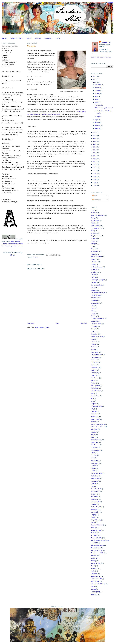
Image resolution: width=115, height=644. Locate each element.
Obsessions (94, 448)
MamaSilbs (94, 417)
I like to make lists (96, 355)
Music (93, 437)
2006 (95, 182)
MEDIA (29, 38)
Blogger (13, 255)
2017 (95, 150)
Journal (93, 380)
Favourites (94, 334)
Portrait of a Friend (97, 473)
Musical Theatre (96, 440)
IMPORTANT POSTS (17, 38)
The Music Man (96, 548)
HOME (4, 38)
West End (94, 574)
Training (94, 561)
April (97, 120)
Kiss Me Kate (95, 396)
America (94, 233)
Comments (96, 200)
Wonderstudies (99, 105)
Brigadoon (94, 269)
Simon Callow (95, 512)
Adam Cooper (95, 220)
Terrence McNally (96, 538)
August (97, 94)
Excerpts (94, 329)
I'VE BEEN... (48, 38)
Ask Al (93, 249)
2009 (95, 174)
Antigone (94, 239)
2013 (95, 162)
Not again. (31, 46)
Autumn (93, 254)
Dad (92, 306)
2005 (95, 185)
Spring (93, 522)
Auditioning (95, 251)
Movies (93, 435)
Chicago (93, 288)
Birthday (94, 259)
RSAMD (94, 484)
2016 (95, 153)
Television (94, 535)
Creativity (94, 300)
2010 (95, 171)
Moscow (94, 432)
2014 (95, 159)
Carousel (94, 282)
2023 (95, 132)
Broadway (94, 272)
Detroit (93, 313)
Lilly (92, 409)
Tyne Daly (94, 568)
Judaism (93, 383)
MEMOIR (38, 38)
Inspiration (94, 368)
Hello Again (95, 352)
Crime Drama (95, 303)
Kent (92, 393)
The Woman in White (97, 553)
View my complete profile (101, 57)
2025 (95, 79)
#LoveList (94, 213)
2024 (95, 82)
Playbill (93, 466)
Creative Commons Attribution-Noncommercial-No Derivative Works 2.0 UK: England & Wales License (12, 244)
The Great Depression (98, 545)
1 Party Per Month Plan (98, 215)
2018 (95, 147)
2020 (95, 141)
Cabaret (93, 275)
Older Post (84, 323)
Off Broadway (95, 450)
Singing (93, 515)
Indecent (94, 365)
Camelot (94, 277)
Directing (94, 316)
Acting (93, 218)
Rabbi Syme (95, 476)
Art (92, 246)
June (97, 99)
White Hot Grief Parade (98, 584)
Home (57, 323)
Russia (93, 486)
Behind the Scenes (96, 257)
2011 (95, 168)
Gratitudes (94, 347)
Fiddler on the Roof (97, 337)
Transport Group (96, 563)
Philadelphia (95, 460)
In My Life (94, 362)
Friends (93, 342)
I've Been (94, 360)
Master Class (95, 419)
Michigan (94, 429)
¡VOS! (93, 210)
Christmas (94, 290)
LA (92, 401)
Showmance (95, 509)
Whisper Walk (95, 581)
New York (94, 442)
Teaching (94, 533)
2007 (95, 179)
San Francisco (95, 491)
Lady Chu (94, 404)
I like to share (95, 357)
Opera (93, 453)
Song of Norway (96, 520)
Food (93, 339)
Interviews (94, 375)
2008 (95, 177)
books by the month (97, 267)
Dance (93, 308)
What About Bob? (96, 579)
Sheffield (94, 504)
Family (93, 331)
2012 (95, 165)
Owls (93, 458)
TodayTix (94, 558)
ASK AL (58, 38)
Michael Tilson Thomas (98, 427)
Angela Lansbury (96, 236)
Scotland (94, 494)
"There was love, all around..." (104, 108)
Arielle (93, 241)
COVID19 (94, 298)
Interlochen (94, 373)
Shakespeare (95, 499)
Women (93, 589)
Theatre (93, 556)
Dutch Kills (94, 321)
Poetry (93, 468)
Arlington (94, 244)
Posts (95, 196)
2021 (95, 138)
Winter (93, 587)
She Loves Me (95, 502)
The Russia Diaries (97, 550)
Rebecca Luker (95, 478)
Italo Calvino (95, 378)
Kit (92, 399)
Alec (92, 231)
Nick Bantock (95, 445)
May (97, 102)
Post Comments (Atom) (42, 327)
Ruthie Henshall (96, 489)
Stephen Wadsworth (97, 525)
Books (93, 264)
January (98, 129)
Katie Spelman (95, 386)
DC (92, 311)
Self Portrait (95, 497)
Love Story (94, 414)
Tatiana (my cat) (96, 530)
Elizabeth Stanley (96, 324)
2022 (95, 135)
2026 (95, 76)
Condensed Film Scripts (98, 293)
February (98, 126)
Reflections (94, 481)
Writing (93, 594)
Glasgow (94, 344)
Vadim (93, 571)
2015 (95, 156)
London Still (19, 239)
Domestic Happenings (98, 318)
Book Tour (94, 262)
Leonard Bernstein (97, 406)
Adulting (94, 223)
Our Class (94, 455)
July (97, 97)
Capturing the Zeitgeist (98, 280)
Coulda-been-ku (96, 295)
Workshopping (95, 592)
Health (36, 257)
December (98, 85)
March (97, 123)
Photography (95, 463)
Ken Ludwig (95, 388)
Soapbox (94, 517)
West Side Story (96, 576)
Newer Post (30, 323)
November (98, 88)
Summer (94, 527)
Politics (93, 471)
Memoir (93, 422)
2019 (95, 144)
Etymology (94, 326)
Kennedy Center (96, 391)
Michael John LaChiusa (98, 424)
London (93, 411)
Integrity (94, 370)
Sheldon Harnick (96, 507)
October (98, 91)
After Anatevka (96, 226)
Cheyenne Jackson (97, 285)
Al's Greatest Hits (96, 228)
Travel (93, 566)
